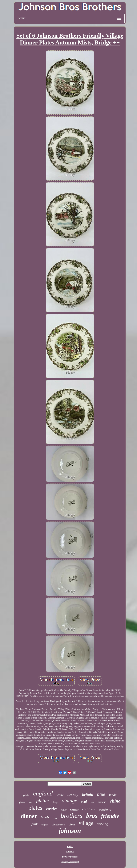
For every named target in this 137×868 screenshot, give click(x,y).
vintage (69, 801)
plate (26, 795)
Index (70, 846)
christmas (89, 809)
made (113, 795)
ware (64, 810)
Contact (70, 852)
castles (52, 809)
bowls (45, 817)
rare (31, 803)
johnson (70, 831)
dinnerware (58, 824)
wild (93, 803)
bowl (55, 818)
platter (43, 801)
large (56, 802)
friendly (110, 816)
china (115, 801)
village (86, 823)
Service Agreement (70, 862)
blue (101, 794)
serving (103, 824)
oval (84, 802)
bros (92, 816)
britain (88, 795)
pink (35, 824)
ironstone (105, 809)
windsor (74, 810)
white (60, 795)
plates (35, 808)
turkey (73, 794)
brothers (71, 816)
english (45, 825)
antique (102, 802)
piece (72, 824)
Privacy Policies (70, 857)
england (43, 793)
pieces (22, 802)
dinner (29, 816)
